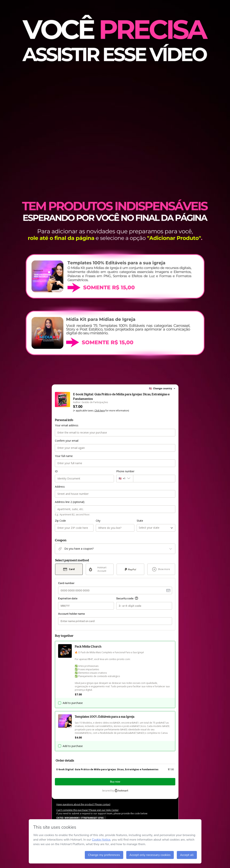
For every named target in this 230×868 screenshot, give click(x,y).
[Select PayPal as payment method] (131, 569)
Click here (100, 411)
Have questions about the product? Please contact (83, 804)
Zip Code (60, 521)
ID (56, 471)
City (98, 521)
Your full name (64, 456)
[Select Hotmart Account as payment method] (100, 569)
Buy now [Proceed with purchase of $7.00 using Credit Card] (115, 782)
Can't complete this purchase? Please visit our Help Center (88, 810)
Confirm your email (67, 441)
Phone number (125, 471)
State (140, 521)
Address (60, 487)
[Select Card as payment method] (69, 569)
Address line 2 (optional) (70, 502)
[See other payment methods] (161, 569)
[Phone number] (154, 479)
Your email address (67, 425)
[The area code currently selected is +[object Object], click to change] (125, 479)
